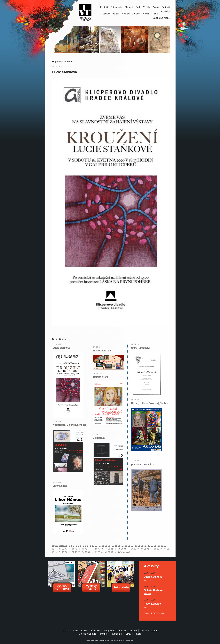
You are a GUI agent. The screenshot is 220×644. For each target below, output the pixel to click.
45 (93, 549)
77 (79, 552)
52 (115, 549)
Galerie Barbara (102, 351)
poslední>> (127, 552)
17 (116, 546)
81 (93, 552)
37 (66, 549)
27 (149, 546)
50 (109, 549)
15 (109, 546)
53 (119, 549)
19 (123, 546)
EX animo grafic (129, 641)
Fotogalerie (116, 7)
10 (93, 546)
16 (113, 546)
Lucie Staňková (61, 348)
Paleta (155, 14)
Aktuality (165, 11)
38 (70, 549)
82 (96, 552)
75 (73, 552)
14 (106, 546)
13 (103, 546)
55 (125, 549)
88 (115, 552)
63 (151, 549)
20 (126, 546)
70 (56, 552)
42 (83, 549)
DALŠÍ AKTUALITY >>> (154, 613)
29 (155, 546)
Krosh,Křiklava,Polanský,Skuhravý (151, 403)
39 (73, 549)
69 (53, 552)
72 (63, 552)
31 (162, 546)
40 (76, 549)
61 (145, 549)
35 (60, 549)
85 (106, 552)
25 (142, 546)
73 (66, 552)
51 (112, 549)
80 (89, 552)
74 (70, 552)
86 (109, 552)
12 (100, 546)
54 (122, 549)
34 (56, 549)
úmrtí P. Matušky (141, 348)
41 (79, 549)
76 (76, 552)
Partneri (104, 634)
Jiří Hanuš (99, 438)
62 (148, 549)
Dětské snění (100, 377)
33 (53, 549)
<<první (55, 546)
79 (86, 552)
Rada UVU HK (143, 7)
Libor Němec (60, 486)
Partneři (166, 7)
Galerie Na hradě (87, 634)
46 (96, 549)
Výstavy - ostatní (111, 14)
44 (89, 549)
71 (60, 552)
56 (129, 549)
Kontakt (104, 7)
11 (96, 546)
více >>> (147, 580)
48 (102, 549)
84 (102, 552)
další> (120, 552)
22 (132, 546)
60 (142, 549)
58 (135, 549)
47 (99, 549)
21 (129, 546)
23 (136, 546)
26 (145, 546)
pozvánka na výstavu (143, 464)
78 (83, 552)
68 (168, 549)
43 (86, 549)
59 (138, 549)
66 (161, 549)
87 (112, 552)
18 (119, 546)
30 (159, 546)
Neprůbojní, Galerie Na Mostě (69, 425)
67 (165, 549)
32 (165, 546)
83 (99, 552)
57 (132, 549)
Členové (129, 7)
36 (63, 549)
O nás (156, 7)
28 (152, 546)
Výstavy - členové (131, 14)
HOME (146, 14)
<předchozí (63, 546)
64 (155, 549)
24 (139, 546)
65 (158, 549)
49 (106, 549)
